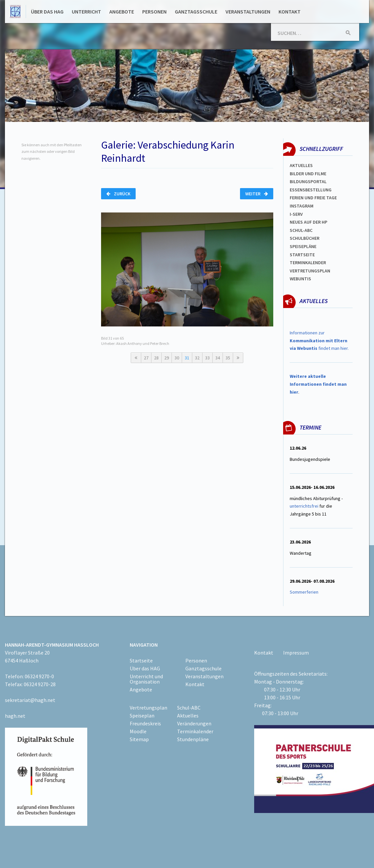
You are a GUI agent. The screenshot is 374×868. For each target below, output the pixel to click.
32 (197, 358)
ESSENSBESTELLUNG (311, 190)
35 (228, 358)
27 (146, 358)
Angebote (122, 12)
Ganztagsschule (196, 12)
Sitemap (139, 739)
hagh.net (15, 716)
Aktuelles (301, 165)
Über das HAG (47, 12)
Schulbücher (305, 238)
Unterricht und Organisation (146, 679)
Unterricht (86, 12)
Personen (154, 12)
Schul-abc (301, 230)
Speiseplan (142, 715)
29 (167, 358)
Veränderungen (194, 723)
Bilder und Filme (308, 174)
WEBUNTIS (300, 279)
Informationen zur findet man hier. (319, 341)
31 (187, 358)
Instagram (302, 206)
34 (218, 358)
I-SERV (296, 214)
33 (207, 358)
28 (156, 358)
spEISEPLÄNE (303, 246)
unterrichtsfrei (304, 506)
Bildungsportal (308, 182)
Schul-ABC (189, 708)
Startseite (302, 255)
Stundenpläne (193, 739)
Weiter (257, 194)
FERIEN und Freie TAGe (313, 198)
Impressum (296, 653)
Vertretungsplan (310, 271)
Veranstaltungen (248, 12)
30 (177, 358)
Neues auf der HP (308, 222)
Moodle (138, 731)
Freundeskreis (145, 723)
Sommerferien (305, 592)
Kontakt (290, 12)
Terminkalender (308, 263)
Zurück (118, 194)
